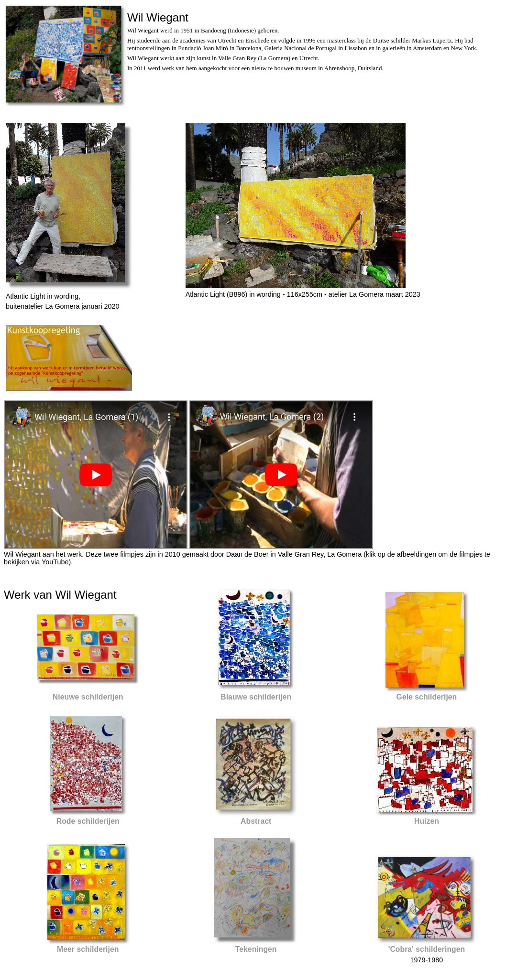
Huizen (427, 821)
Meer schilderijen (88, 949)
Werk (17, 595)
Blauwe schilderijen (256, 697)
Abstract (256, 821)
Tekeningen (256, 949)
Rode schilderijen (88, 821)
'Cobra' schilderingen (427, 949)
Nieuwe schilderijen (88, 697)
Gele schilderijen (427, 697)
